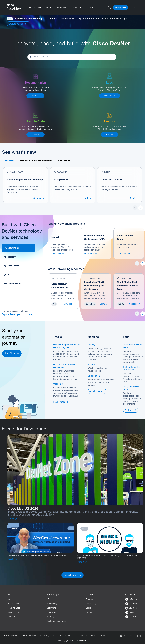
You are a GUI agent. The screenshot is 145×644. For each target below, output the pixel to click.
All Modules (97, 391)
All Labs (131, 410)
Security (91, 345)
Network (91, 364)
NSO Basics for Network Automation (64, 366)
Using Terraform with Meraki (133, 346)
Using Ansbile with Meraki (132, 388)
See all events (72, 575)
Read (35, 96)
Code (36, 135)
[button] (141, 208)
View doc (69, 304)
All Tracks (62, 402)
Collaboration (94, 376)
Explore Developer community (18, 315)
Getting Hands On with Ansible (131, 369)
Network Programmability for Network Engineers (66, 346)
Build (110, 135)
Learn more (58, 254)
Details (134, 198)
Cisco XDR (58, 384)
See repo (39, 198)
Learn (104, 304)
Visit (88, 198)
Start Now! (12, 353)
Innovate (110, 96)
